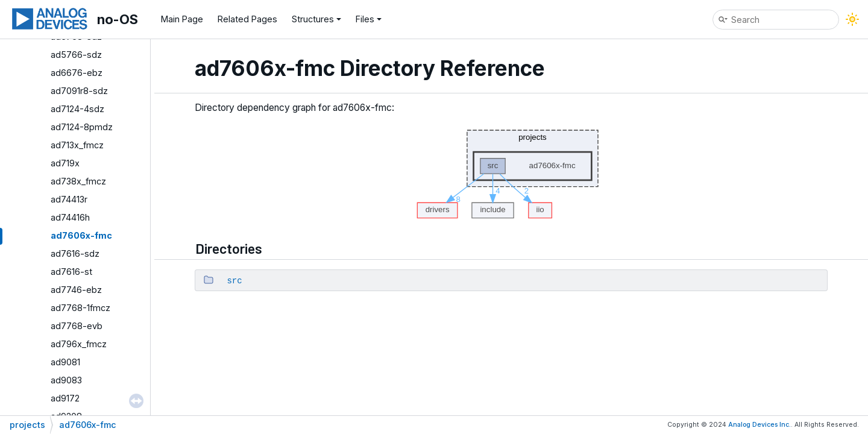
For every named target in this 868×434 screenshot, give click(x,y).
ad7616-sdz (75, 253)
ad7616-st (71, 272)
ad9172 (65, 398)
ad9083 (66, 380)
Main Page (182, 19)
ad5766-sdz (76, 55)
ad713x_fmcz (77, 145)
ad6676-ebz (77, 73)
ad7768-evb (77, 326)
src (234, 281)
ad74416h (70, 217)
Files (369, 19)
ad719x (65, 163)
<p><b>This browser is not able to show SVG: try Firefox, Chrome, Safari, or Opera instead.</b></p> (511, 171)
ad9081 (65, 362)
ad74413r (69, 199)
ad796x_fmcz (79, 344)
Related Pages (247, 19)
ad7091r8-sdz (79, 91)
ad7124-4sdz (77, 109)
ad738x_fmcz (78, 181)
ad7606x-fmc (81, 235)
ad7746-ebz (76, 290)
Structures (316, 19)
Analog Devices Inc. (759, 425)
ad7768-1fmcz (80, 308)
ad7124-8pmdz (82, 127)
